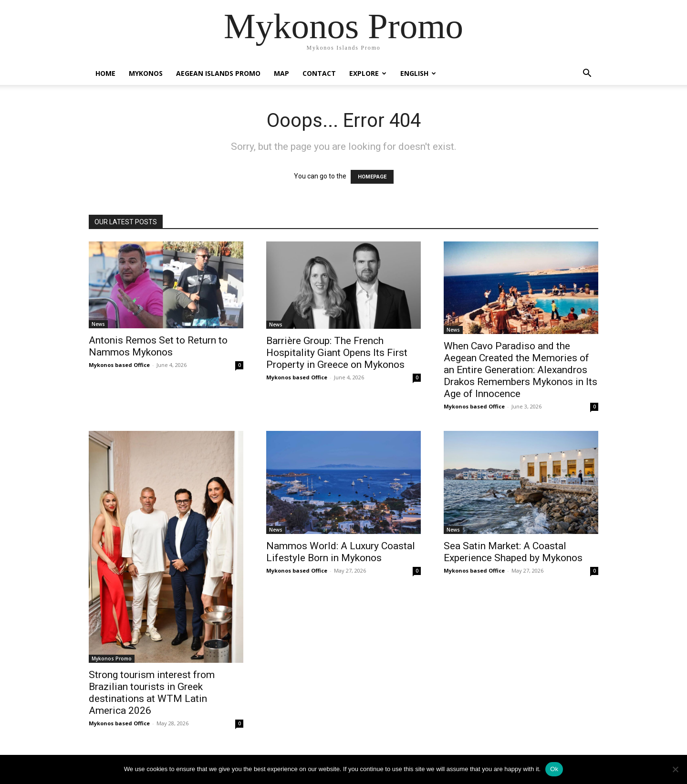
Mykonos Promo (112, 659)
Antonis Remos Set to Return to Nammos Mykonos (158, 346)
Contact (319, 73)
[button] (587, 74)
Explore (368, 73)
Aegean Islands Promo (218, 73)
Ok (554, 769)
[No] (675, 769)
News (98, 324)
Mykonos (146, 73)
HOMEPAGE (372, 177)
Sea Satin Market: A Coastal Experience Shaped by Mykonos (513, 552)
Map (281, 73)
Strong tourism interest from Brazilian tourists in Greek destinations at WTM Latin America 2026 (152, 693)
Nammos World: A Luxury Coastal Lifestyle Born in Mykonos (341, 552)
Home (105, 73)
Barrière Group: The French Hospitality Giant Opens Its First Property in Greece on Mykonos (337, 353)
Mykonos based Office (119, 365)
